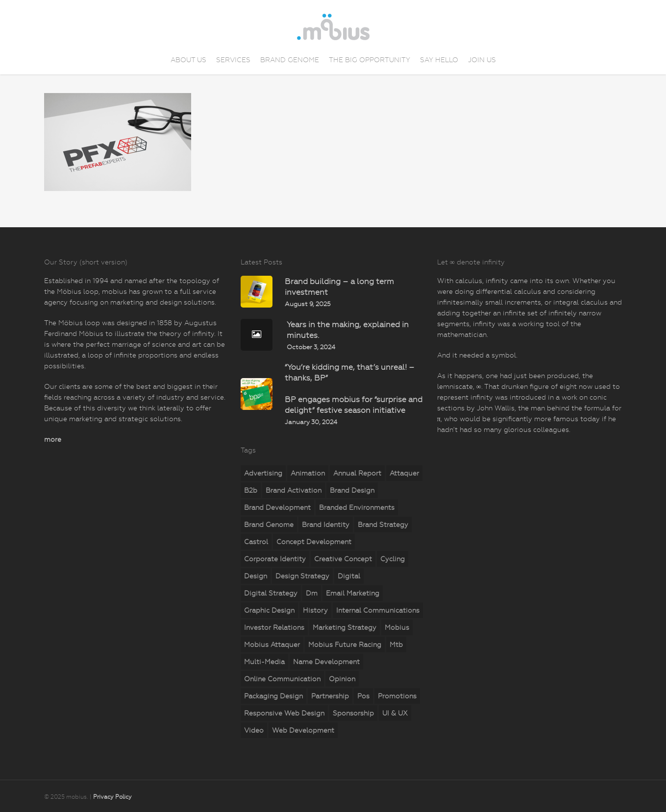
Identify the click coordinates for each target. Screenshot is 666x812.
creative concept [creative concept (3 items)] (343, 559)
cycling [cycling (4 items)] (393, 559)
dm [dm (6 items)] (312, 593)
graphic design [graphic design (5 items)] (269, 610)
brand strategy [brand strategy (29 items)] (383, 525)
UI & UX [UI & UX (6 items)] (395, 713)
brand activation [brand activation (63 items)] (294, 490)
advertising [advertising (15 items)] (263, 473)
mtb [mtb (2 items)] (396, 645)
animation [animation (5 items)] (308, 473)
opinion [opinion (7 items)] (342, 679)
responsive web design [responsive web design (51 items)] (284, 713)
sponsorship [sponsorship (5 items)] (353, 713)
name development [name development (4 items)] (326, 662)
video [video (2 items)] (254, 730)
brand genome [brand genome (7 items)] (269, 525)
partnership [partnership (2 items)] (330, 696)
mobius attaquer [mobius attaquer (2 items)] (272, 645)
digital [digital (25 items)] (349, 576)
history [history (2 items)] (315, 610)
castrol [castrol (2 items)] (256, 542)
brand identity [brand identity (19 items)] (326, 525)
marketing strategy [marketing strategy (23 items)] (345, 627)
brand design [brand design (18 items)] (352, 490)
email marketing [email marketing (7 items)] (353, 593)
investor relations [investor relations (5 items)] (274, 627)
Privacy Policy (112, 797)
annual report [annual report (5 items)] (357, 473)
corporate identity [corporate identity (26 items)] (275, 559)
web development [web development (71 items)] (303, 730)
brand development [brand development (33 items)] (277, 507)
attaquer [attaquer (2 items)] (404, 473)
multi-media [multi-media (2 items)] (264, 662)
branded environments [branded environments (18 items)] (357, 507)
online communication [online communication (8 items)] (282, 679)
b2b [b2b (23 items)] (251, 490)
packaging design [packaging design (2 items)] (273, 696)
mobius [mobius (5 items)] (397, 627)
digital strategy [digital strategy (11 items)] (271, 593)
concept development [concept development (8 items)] (314, 542)
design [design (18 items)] (256, 576)
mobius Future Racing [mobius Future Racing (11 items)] (345, 645)
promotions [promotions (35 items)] (397, 696)
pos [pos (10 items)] (363, 696)
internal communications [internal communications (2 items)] (378, 610)
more (53, 439)
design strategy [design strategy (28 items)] (302, 576)
